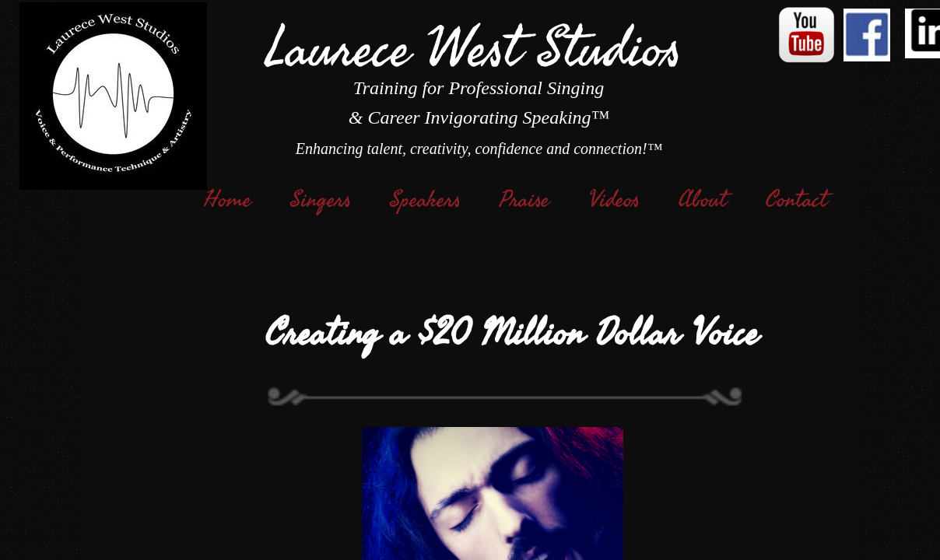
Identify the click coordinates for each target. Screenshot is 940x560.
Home (228, 200)
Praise (524, 200)
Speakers (425, 200)
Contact (796, 200)
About (703, 200)
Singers (321, 200)
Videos (614, 200)
